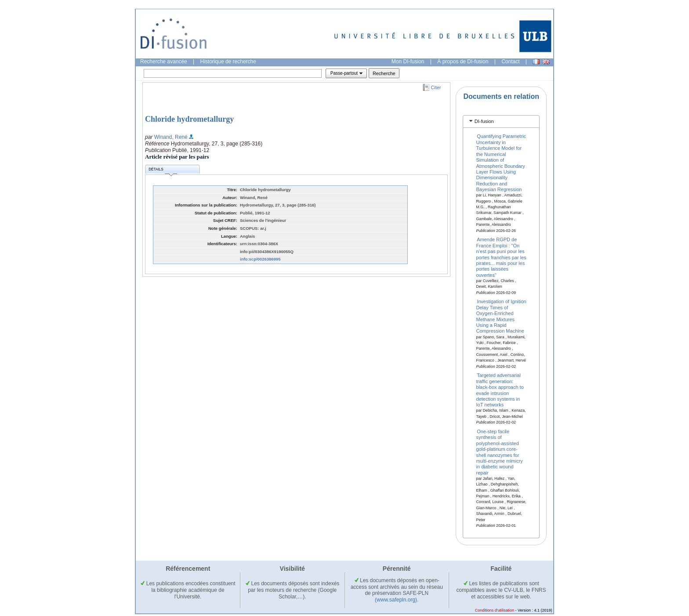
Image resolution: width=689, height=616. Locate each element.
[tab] (501, 121)
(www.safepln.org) (396, 600)
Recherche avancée (164, 62)
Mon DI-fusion (408, 62)
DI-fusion (484, 121)
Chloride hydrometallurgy (189, 119)
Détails (163, 171)
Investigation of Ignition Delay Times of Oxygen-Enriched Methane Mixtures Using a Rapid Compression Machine (501, 316)
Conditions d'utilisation (495, 610)
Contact (510, 62)
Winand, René (171, 137)
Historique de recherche (228, 62)
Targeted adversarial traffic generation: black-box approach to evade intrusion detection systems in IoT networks (500, 390)
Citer (436, 87)
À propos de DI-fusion (463, 62)
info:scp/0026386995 (260, 259)
